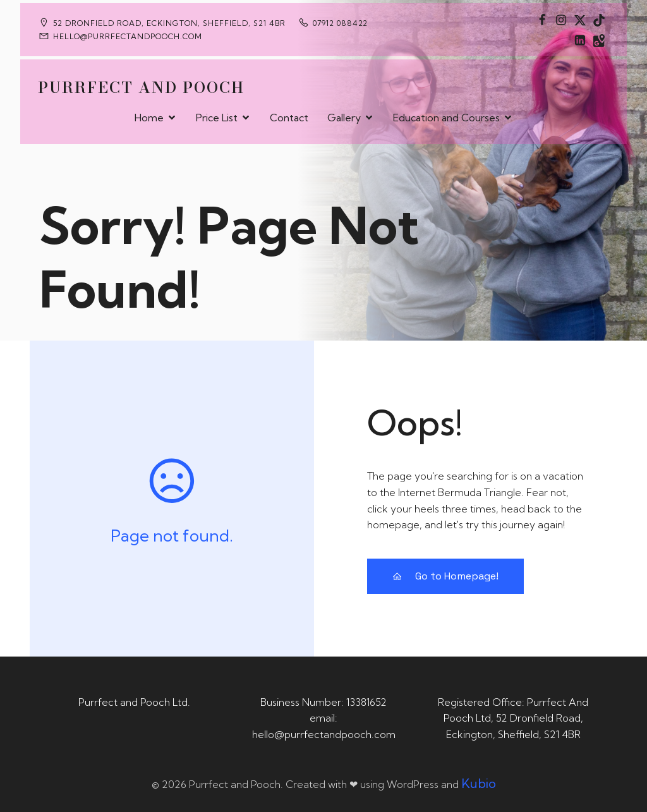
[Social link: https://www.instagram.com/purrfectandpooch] (561, 20)
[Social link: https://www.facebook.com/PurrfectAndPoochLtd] (542, 20)
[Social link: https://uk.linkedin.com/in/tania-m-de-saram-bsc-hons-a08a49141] (580, 40)
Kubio (479, 783)
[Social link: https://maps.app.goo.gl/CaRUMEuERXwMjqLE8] (599, 40)
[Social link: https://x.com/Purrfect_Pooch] (580, 20)
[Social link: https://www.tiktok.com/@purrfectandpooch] (599, 20)
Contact (289, 118)
